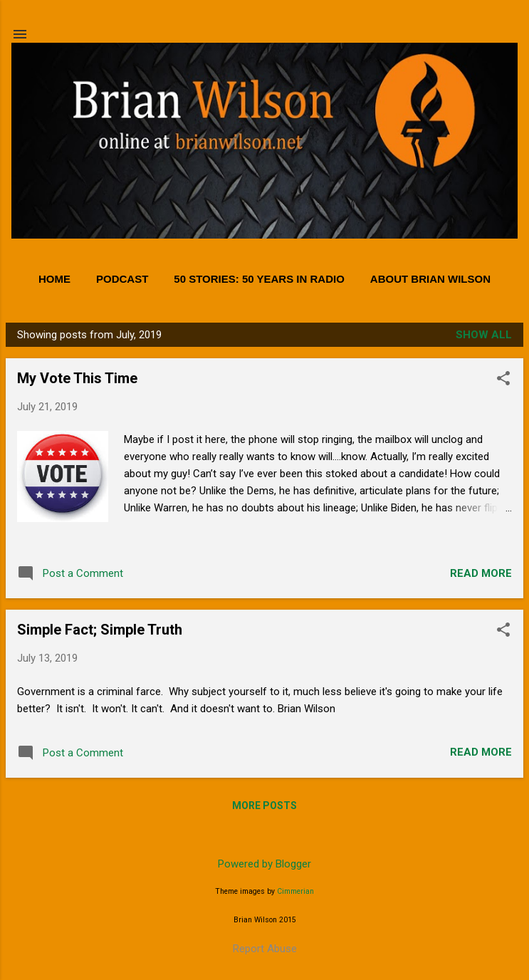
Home (54, 279)
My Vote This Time (77, 378)
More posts (264, 806)
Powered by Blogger (264, 864)
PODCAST (122, 279)
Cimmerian (295, 891)
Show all (484, 335)
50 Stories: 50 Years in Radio (259, 279)
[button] (503, 380)
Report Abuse (265, 949)
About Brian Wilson (430, 279)
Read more (481, 573)
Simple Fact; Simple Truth (100, 630)
